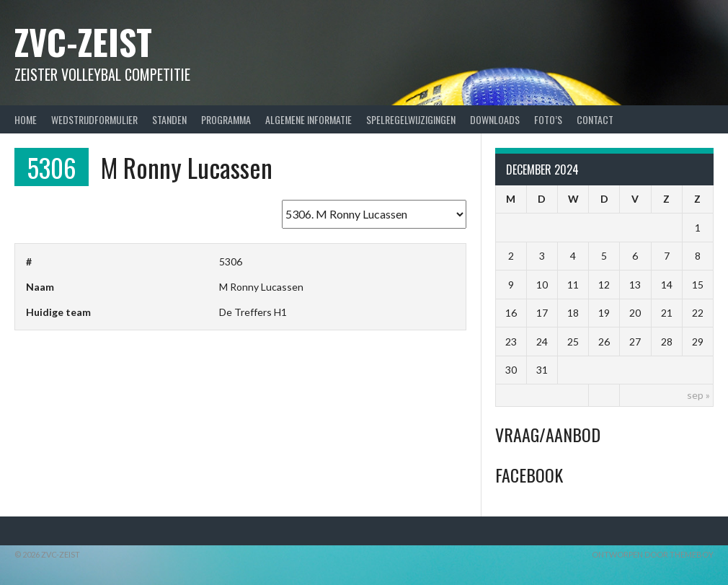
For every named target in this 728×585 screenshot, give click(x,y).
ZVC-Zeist (83, 41)
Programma (226, 119)
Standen (169, 119)
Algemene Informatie (308, 119)
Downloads (495, 119)
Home (26, 119)
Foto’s (548, 119)
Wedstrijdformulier (94, 119)
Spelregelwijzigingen (411, 119)
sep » (698, 395)
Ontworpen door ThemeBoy (653, 554)
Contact (595, 119)
